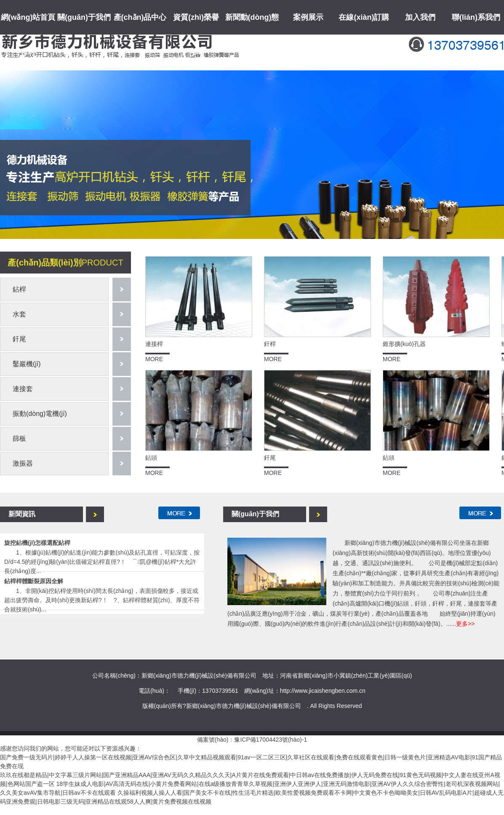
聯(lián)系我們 (476, 17)
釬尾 (19, 339)
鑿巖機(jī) (27, 364)
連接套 (23, 389)
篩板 (19, 438)
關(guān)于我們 (84, 17)
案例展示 (308, 17)
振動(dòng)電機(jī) (40, 414)
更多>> (465, 624)
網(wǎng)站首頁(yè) (28, 35)
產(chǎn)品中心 (140, 17)
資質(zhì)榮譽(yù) (196, 35)
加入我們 (420, 17)
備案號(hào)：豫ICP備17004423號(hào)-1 (252, 740)
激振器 (23, 463)
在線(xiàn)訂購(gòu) (364, 35)
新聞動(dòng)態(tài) (252, 35)
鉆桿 (19, 289)
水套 (19, 314)
